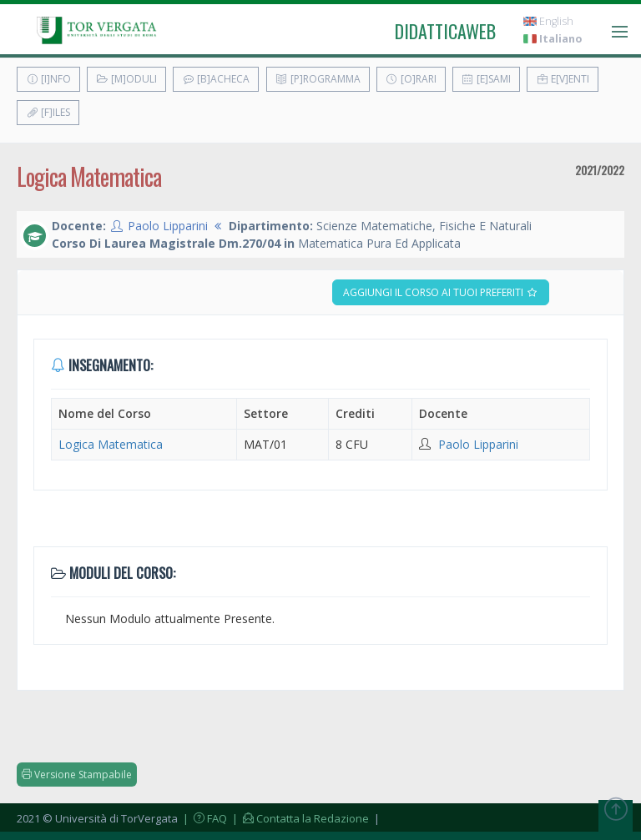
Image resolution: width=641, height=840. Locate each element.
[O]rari (411, 79)
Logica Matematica (111, 444)
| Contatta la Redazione (299, 818)
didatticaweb (445, 31)
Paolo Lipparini (168, 226)
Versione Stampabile (77, 775)
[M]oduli (126, 79)
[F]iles (48, 112)
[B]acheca (216, 79)
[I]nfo (48, 79)
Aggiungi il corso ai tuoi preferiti (441, 292)
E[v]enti (563, 79)
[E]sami (486, 79)
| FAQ (204, 818)
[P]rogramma (318, 79)
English (548, 21)
